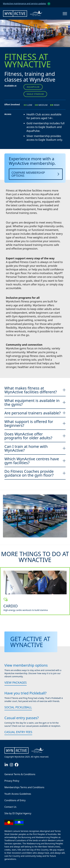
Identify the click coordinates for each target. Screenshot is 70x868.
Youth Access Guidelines (18, 794)
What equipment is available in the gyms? (35, 402)
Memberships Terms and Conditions (24, 787)
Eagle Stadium (35, 94)
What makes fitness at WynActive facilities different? (35, 390)
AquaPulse (33, 87)
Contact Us (10, 807)
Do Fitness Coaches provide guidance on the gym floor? (35, 473)
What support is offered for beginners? (35, 423)
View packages (16, 683)
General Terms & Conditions (20, 774)
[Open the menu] (65, 14)
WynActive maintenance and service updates (24, 3)
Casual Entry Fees (18, 732)
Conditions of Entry (15, 800)
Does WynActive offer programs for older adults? (35, 436)
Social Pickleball (18, 707)
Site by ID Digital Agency (18, 813)
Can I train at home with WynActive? (35, 448)
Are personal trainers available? (35, 413)
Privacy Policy (12, 781)
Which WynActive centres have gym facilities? (35, 461)
